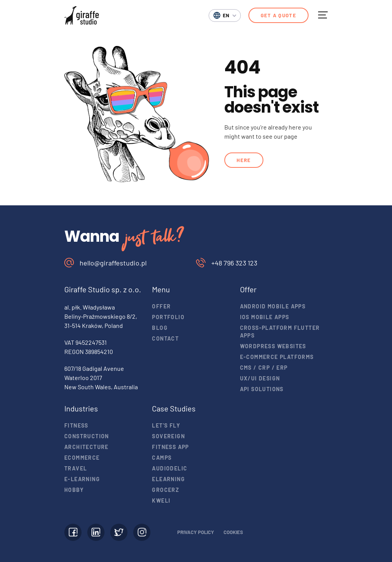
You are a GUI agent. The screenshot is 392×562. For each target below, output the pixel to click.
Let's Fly (166, 425)
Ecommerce (82, 458)
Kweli (161, 501)
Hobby (74, 490)
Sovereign (168, 436)
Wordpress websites (273, 346)
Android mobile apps (273, 306)
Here (244, 160)
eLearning (168, 479)
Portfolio (168, 317)
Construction (87, 436)
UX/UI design (260, 378)
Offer (161, 306)
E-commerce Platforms (277, 357)
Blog (160, 328)
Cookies (233, 532)
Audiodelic (170, 468)
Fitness (76, 425)
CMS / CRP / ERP (264, 368)
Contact (165, 338)
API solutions (262, 389)
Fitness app (170, 447)
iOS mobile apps (265, 317)
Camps (162, 458)
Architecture (87, 447)
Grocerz (166, 490)
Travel (76, 468)
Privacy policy (196, 532)
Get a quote (278, 15)
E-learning (82, 479)
